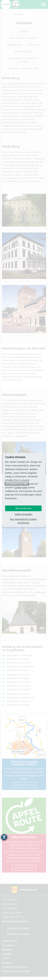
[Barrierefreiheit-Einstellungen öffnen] (4, 837)
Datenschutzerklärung (17, 484)
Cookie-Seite (21, 487)
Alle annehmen (23, 508)
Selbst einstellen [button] (23, 514)
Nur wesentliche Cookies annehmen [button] (23, 521)
